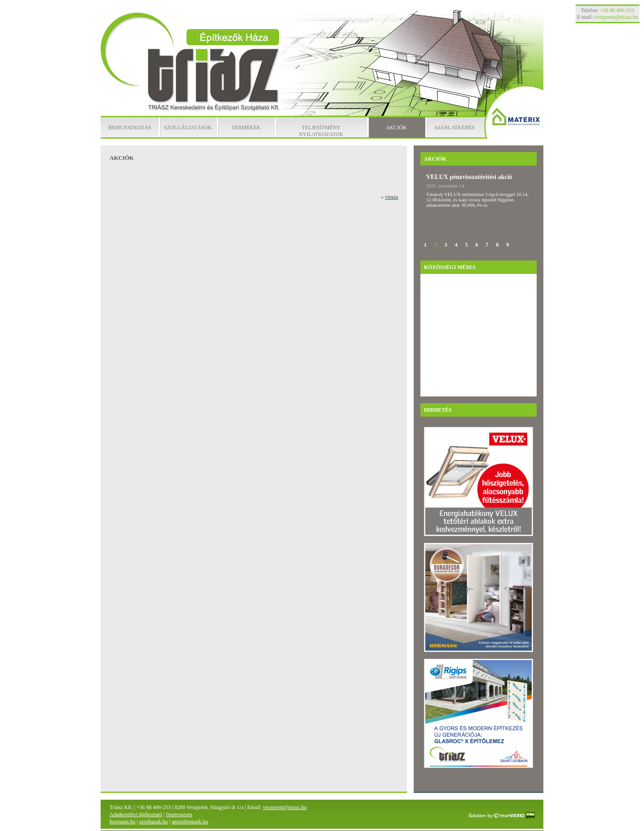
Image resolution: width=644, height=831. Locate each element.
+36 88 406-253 (617, 10)
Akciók (396, 128)
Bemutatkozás (130, 128)
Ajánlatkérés (455, 128)
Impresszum (179, 814)
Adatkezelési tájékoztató (136, 814)
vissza (392, 197)
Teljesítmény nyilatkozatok (321, 131)
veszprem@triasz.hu (285, 807)
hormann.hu (123, 822)
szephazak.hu (153, 822)
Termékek (246, 128)
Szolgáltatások (188, 128)
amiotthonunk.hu (190, 822)
